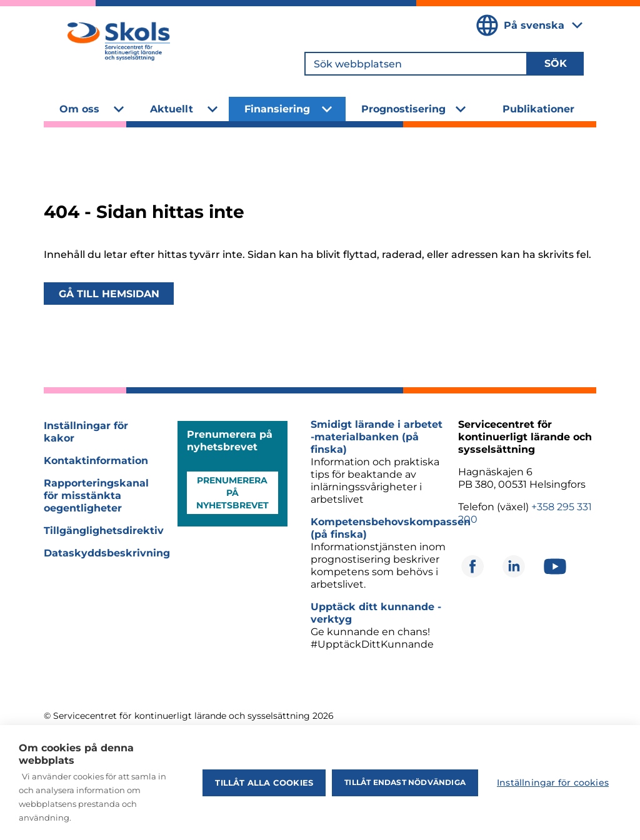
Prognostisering (403, 109)
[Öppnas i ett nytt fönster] (472, 566)
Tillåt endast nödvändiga (405, 782)
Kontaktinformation (96, 461)
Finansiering (277, 109)
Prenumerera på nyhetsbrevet (232, 493)
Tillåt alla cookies (264, 783)
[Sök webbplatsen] (416, 64)
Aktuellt (172, 109)
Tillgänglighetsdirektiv (104, 531)
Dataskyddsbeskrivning (107, 553)
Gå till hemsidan (109, 293)
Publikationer (538, 109)
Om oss (79, 109)
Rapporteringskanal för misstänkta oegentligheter (96, 496)
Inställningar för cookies (553, 783)
